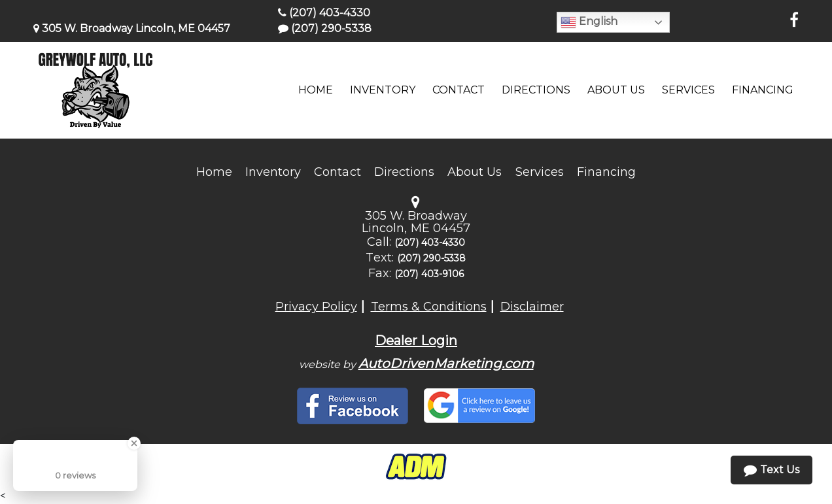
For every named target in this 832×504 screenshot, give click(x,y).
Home (214, 172)
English (589, 22)
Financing (606, 172)
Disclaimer (532, 307)
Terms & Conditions (429, 307)
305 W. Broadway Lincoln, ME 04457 (132, 28)
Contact (337, 172)
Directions (405, 172)
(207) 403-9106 (429, 274)
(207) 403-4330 (324, 13)
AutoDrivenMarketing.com (446, 363)
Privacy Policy (316, 307)
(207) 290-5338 (325, 28)
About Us (475, 172)
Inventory (273, 172)
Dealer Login (416, 341)
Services (540, 172)
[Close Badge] (134, 443)
